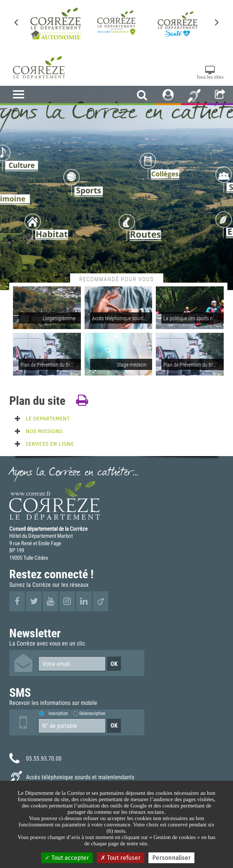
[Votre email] (72, 664)
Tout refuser (121, 858)
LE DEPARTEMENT (48, 419)
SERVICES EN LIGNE (50, 444)
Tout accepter (67, 858)
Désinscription (92, 713)
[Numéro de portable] (72, 726)
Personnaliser (171, 858)
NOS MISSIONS (44, 431)
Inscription (58, 713)
